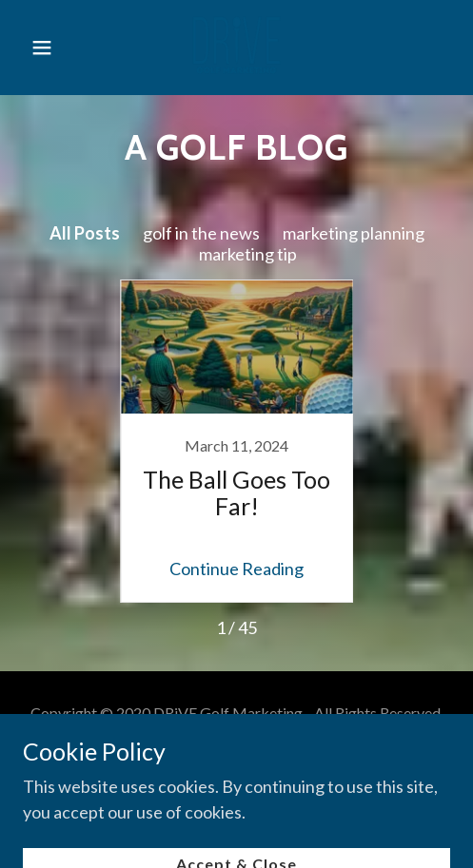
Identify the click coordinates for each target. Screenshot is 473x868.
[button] (51, 48)
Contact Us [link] (236, 762)
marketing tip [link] (248, 254)
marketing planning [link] (354, 233)
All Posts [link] (85, 233)
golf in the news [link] (201, 233)
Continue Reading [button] (236, 569)
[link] (236, 48)
